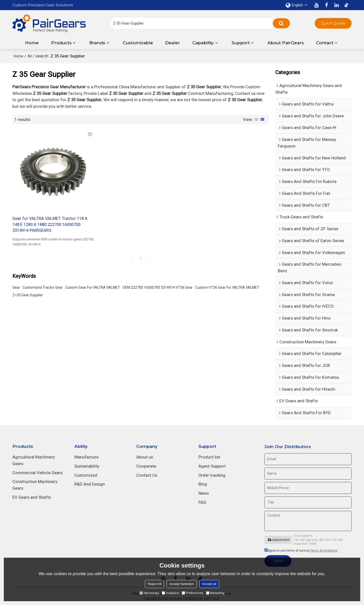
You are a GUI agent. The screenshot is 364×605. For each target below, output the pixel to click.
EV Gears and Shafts (32, 497)
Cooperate (146, 466)
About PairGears (286, 43)
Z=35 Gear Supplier (28, 295)
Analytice (170, 593)
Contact (325, 43)
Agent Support (212, 466)
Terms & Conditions (324, 551)
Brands (97, 43)
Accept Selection (182, 584)
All (30, 56)
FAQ (202, 502)
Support (241, 43)
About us (145, 457)
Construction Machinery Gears (35, 485)
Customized (86, 475)
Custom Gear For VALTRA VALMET (93, 287)
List (256, 119)
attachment (278, 540)
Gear (16, 287)
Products (61, 43)
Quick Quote (333, 23)
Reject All (154, 584)
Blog (203, 484)
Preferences (193, 593)
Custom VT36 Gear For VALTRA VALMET (227, 287)
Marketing (215, 593)
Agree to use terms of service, (301, 551)
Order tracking (212, 475)
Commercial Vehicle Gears (37, 473)
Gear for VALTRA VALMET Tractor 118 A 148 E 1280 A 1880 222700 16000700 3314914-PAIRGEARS (50, 224)
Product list (209, 457)
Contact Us (147, 475)
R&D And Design (90, 484)
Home (32, 43)
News (204, 493)
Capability (203, 43)
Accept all (209, 584)
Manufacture (86, 457)
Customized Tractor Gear (43, 287)
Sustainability (87, 466)
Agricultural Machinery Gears (34, 460)
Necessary (149, 593)
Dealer (173, 43)
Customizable (138, 43)
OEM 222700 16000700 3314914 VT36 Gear (158, 287)
